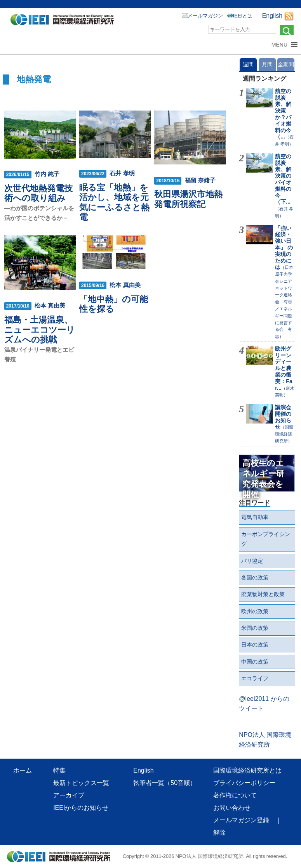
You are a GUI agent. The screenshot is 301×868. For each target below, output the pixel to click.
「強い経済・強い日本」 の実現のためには (284, 248)
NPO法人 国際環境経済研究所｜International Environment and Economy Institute (64, 21)
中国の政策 (255, 662)
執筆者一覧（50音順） (165, 783)
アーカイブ (69, 795)
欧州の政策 (255, 611)
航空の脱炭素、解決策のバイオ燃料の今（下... (283, 179)
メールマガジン (205, 16)
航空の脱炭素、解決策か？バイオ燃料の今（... (283, 114)
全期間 (286, 64)
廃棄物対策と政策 (263, 594)
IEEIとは (243, 16)
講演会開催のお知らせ (283, 417)
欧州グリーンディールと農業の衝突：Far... (284, 368)
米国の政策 (255, 628)
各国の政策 (255, 578)
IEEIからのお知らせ (81, 808)
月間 (267, 64)
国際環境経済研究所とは (247, 770)
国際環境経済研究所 (284, 434)
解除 (219, 833)
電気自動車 (255, 517)
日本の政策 (255, 645)
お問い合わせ (232, 808)
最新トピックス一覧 (81, 783)
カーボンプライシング (266, 539)
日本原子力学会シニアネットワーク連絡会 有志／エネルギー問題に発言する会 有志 (284, 302)
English (272, 16)
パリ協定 (252, 561)
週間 (248, 64)
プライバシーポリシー (244, 783)
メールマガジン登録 (241, 820)
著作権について (235, 795)
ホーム (23, 770)
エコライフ (255, 678)
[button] (279, 45)
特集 (59, 770)
